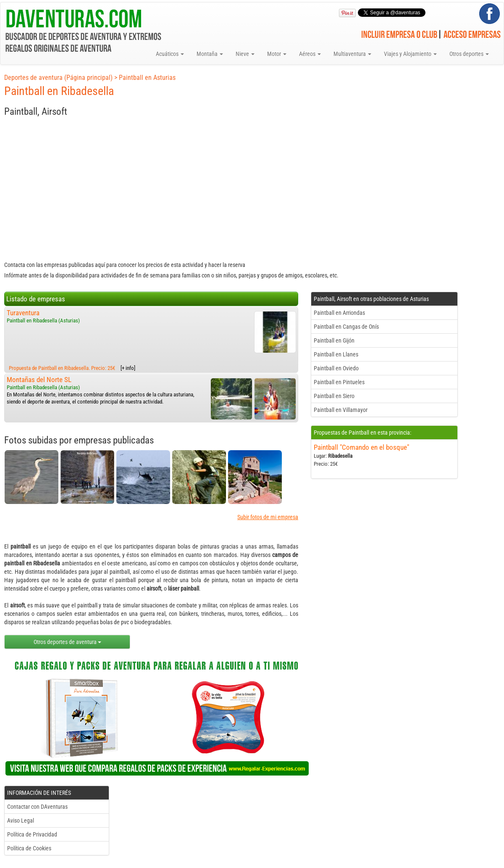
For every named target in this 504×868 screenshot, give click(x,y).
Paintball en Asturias (147, 78)
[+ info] (128, 368)
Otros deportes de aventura (67, 642)
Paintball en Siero (334, 396)
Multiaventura (352, 54)
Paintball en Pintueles (339, 382)
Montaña (210, 54)
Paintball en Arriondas (339, 313)
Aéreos (310, 54)
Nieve (245, 54)
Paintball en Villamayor (341, 410)
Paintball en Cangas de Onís (346, 327)
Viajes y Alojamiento (410, 54)
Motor (277, 54)
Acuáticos (170, 54)
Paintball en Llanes (336, 354)
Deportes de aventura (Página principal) (58, 78)
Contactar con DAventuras (37, 807)
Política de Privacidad (32, 834)
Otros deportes (469, 54)
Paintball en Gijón (334, 340)
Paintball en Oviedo (336, 368)
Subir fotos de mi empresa (268, 517)
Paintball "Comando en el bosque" (361, 447)
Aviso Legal (21, 821)
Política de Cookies (29, 848)
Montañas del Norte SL (39, 380)
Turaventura (23, 313)
